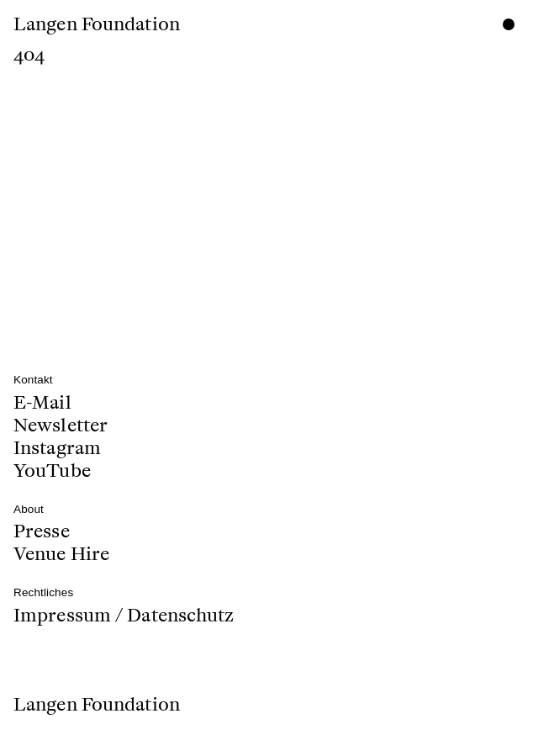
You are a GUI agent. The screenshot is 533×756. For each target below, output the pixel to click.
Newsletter (61, 425)
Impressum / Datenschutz (124, 615)
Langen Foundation (97, 24)
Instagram (57, 448)
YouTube (52, 468)
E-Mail (42, 404)
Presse (42, 533)
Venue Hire (61, 552)
